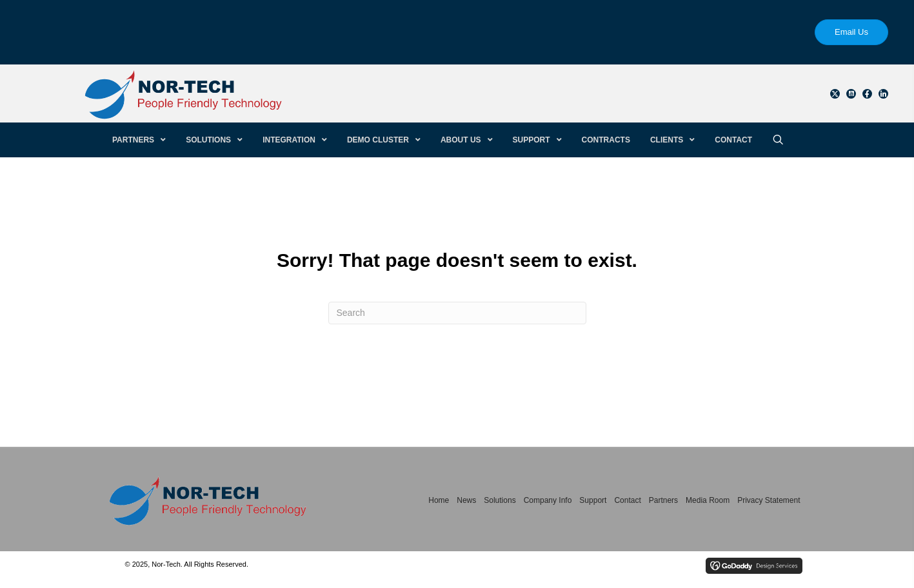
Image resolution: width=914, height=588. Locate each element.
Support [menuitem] (593, 500)
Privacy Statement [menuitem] (769, 500)
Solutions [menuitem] (500, 500)
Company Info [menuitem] (548, 500)
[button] (835, 94)
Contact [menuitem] (627, 500)
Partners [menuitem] (663, 500)
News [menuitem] (466, 500)
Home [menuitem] (439, 500)
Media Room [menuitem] (708, 500)
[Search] (457, 313)
